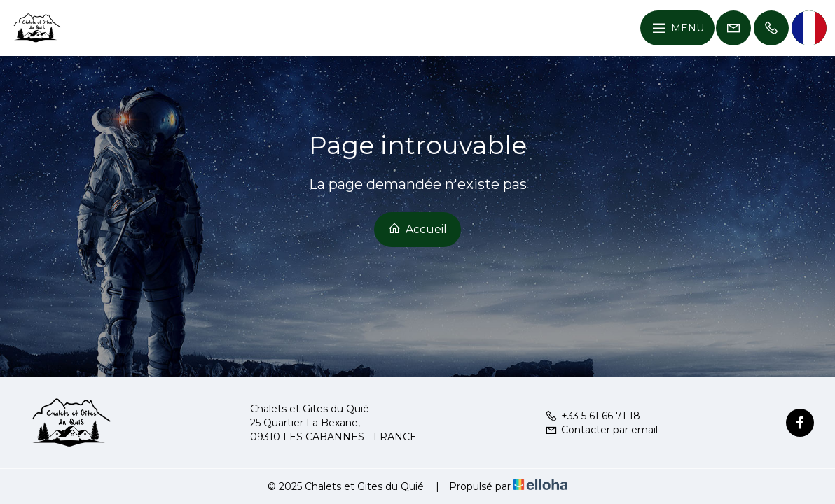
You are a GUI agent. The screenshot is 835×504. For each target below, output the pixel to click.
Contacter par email (601, 430)
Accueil (417, 229)
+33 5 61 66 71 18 (593, 416)
